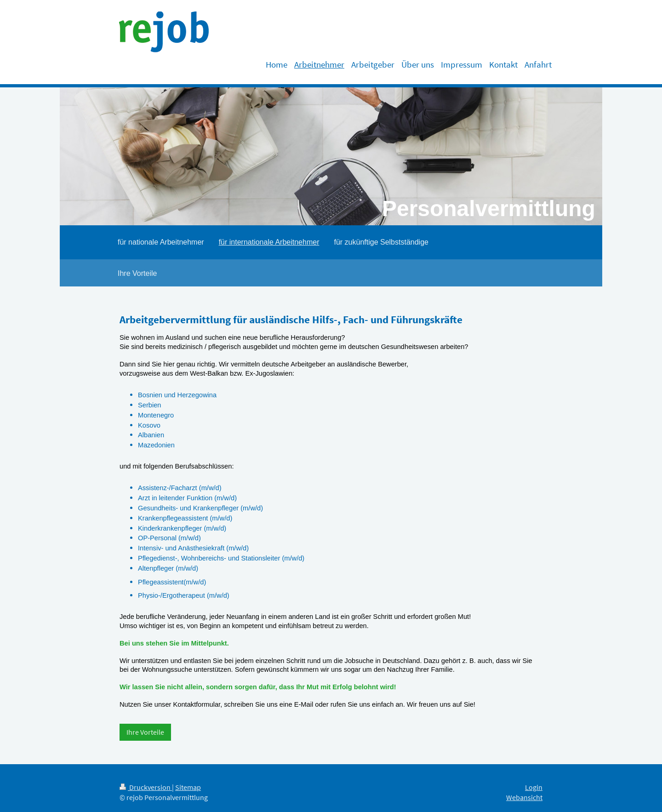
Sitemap (188, 787)
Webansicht (524, 798)
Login (534, 787)
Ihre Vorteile (145, 732)
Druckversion (146, 787)
